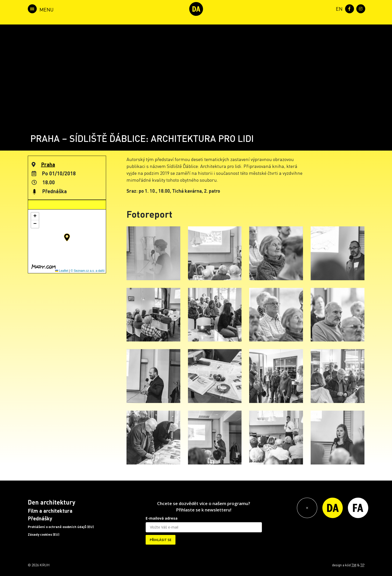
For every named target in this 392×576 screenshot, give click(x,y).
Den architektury (52, 502)
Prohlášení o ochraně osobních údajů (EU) (61, 527)
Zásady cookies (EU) (44, 534)
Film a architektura (50, 511)
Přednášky (40, 518)
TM (354, 565)
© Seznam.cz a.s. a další (88, 271)
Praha (48, 164)
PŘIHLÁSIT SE (161, 540)
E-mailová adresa (162, 518)
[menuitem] (338, 8)
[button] (67, 237)
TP (362, 565)
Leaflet (62, 271)
